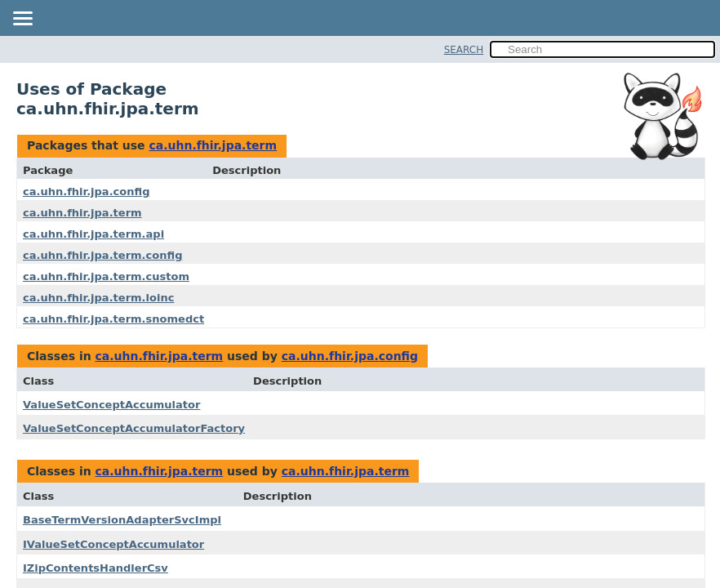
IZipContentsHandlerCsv (96, 568)
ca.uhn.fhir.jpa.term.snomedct (113, 319)
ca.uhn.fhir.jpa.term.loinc (98, 298)
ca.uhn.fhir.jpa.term (213, 145)
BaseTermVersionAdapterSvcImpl (122, 520)
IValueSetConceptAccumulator (113, 544)
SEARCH (464, 50)
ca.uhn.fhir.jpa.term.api (93, 234)
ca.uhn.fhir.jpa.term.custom (106, 276)
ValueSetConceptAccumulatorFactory (134, 428)
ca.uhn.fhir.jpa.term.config (102, 255)
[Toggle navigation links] (22, 20)
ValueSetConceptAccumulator (111, 405)
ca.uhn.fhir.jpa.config (86, 192)
